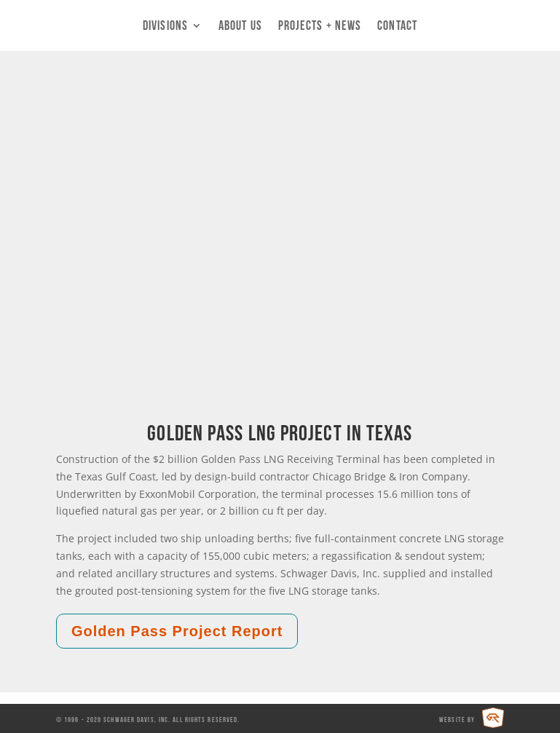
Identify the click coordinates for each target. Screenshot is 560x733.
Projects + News (320, 26)
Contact (397, 26)
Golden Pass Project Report (177, 631)
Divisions (165, 26)
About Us (240, 26)
